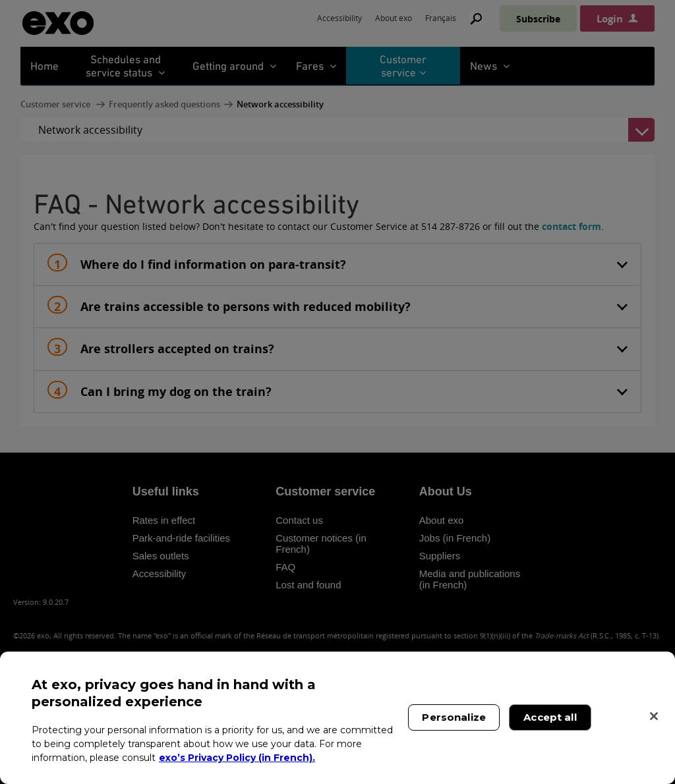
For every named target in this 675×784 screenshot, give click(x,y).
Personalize (454, 717)
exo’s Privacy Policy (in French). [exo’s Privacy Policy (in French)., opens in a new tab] (237, 758)
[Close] (654, 716)
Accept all (550, 717)
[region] (337, 718)
